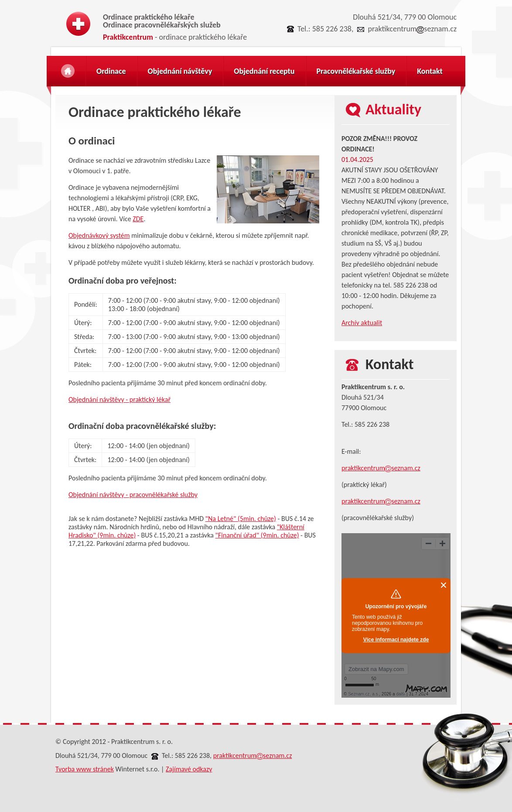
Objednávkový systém (99, 235)
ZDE (138, 219)
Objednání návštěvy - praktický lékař (119, 399)
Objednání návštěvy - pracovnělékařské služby (133, 495)
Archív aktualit (362, 323)
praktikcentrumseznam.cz (412, 29)
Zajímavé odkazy (189, 769)
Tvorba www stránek (85, 769)
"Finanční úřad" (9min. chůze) (257, 535)
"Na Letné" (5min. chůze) (241, 519)
